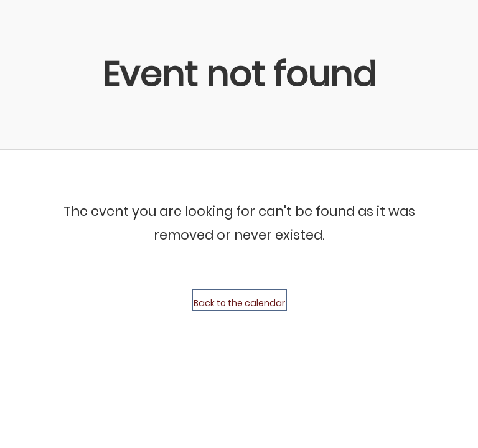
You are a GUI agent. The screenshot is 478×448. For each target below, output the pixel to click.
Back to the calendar (239, 303)
